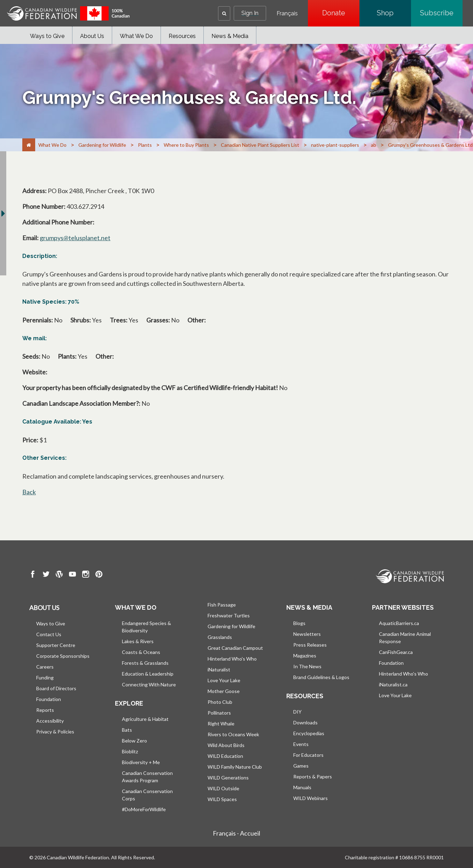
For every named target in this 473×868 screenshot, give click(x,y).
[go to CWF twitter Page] (46, 575)
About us (44, 608)
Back (29, 492)
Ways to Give (47, 36)
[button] (224, 13)
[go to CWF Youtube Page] (72, 575)
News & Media (230, 36)
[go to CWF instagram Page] (86, 575)
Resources (182, 36)
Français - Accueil (236, 833)
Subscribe (441, 13)
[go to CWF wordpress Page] (59, 575)
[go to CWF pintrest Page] (99, 575)
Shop (394, 13)
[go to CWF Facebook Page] (33, 575)
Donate (341, 13)
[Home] (29, 145)
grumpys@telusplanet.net (75, 238)
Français (287, 14)
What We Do (136, 36)
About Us (92, 36)
